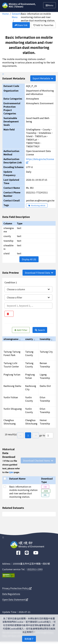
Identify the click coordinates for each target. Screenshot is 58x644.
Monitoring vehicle (37, 205)
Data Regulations (11, 594)
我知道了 (29, 639)
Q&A (11, 472)
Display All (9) (29, 259)
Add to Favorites (43, 25)
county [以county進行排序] (29, 339)
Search (40, 330)
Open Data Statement (15, 599)
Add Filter (21, 330)
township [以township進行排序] (45, 339)
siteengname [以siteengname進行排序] (11, 339)
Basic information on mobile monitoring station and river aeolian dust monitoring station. (38, 17)
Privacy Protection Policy (17, 588)
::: (3, 74)
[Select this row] (5, 487)
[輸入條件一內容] (28, 306)
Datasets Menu (16, 15)
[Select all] (5, 479)
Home (5, 14)
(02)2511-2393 (35, 569)
